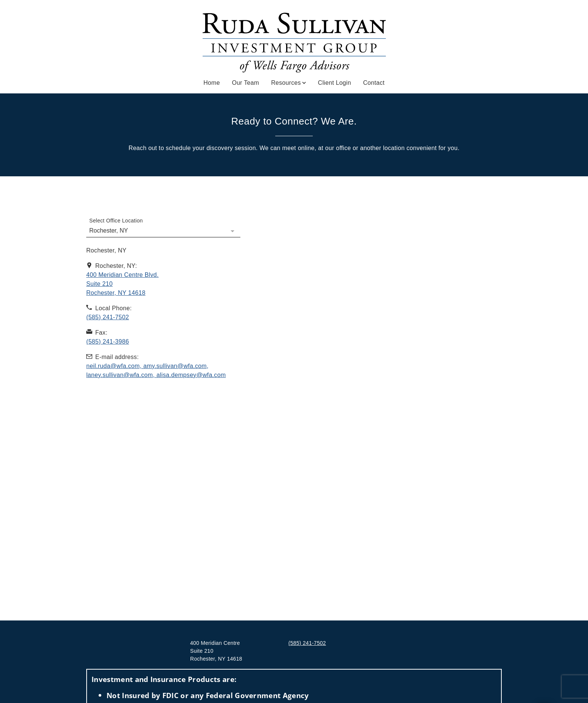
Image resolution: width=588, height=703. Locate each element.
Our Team (245, 83)
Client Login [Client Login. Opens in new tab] (334, 83)
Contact (374, 83)
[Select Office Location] (163, 226)
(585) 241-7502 (307, 643)
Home (211, 83)
